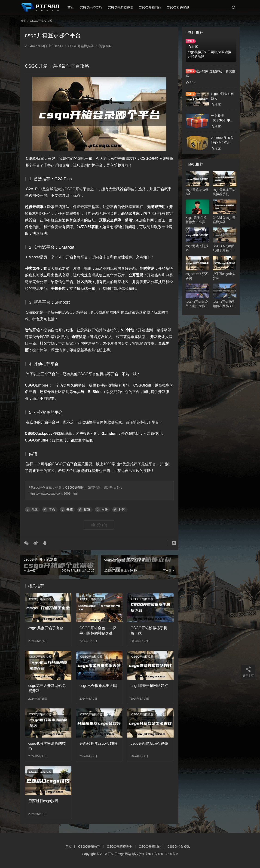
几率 (34, 510)
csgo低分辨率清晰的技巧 (47, 746)
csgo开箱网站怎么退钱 (149, 743)
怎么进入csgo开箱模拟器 (224, 220)
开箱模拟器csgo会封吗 (98, 743)
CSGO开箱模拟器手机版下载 (149, 631)
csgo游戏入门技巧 (197, 248)
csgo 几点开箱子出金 (46, 628)
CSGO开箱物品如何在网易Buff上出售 (224, 304)
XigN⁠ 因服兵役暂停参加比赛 (196, 220)
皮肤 (104, 510)
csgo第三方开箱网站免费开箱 (47, 688)
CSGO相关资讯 (180, 7)
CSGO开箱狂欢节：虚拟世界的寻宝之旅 (197, 304)
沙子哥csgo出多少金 (224, 276)
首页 (73, 7)
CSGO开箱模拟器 (123, 7)
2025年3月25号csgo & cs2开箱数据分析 (222, 142)
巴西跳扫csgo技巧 (43, 801)
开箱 (70, 510)
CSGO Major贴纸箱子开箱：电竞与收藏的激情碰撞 (224, 248)
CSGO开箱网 (75, 487)
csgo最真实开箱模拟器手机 (224, 192)
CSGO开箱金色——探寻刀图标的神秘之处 (98, 631)
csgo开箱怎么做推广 (197, 192)
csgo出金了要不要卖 (197, 276)
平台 (52, 510)
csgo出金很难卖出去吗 (98, 686)
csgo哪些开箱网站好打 (149, 686)
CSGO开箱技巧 (93, 7)
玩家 (87, 510)
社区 (122, 510)
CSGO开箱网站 (152, 7)
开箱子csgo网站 (119, 854)
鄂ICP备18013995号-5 (162, 854)
